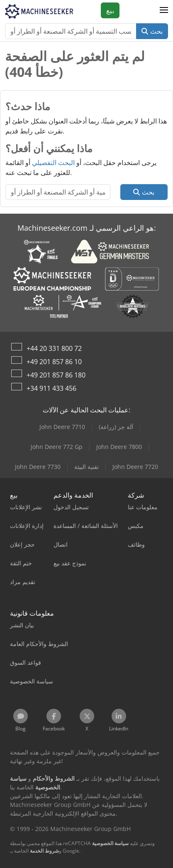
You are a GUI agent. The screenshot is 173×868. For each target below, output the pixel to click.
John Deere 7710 (62, 427)
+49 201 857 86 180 (56, 375)
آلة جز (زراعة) (116, 427)
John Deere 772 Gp (57, 447)
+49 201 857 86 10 (54, 362)
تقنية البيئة (86, 467)
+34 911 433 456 (51, 388)
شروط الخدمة (44, 851)
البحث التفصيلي (53, 163)
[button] (164, 10)
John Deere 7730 (38, 467)
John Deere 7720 (135, 467)
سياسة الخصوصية (110, 843)
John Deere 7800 (119, 447)
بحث (152, 31)
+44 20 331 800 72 (54, 348)
